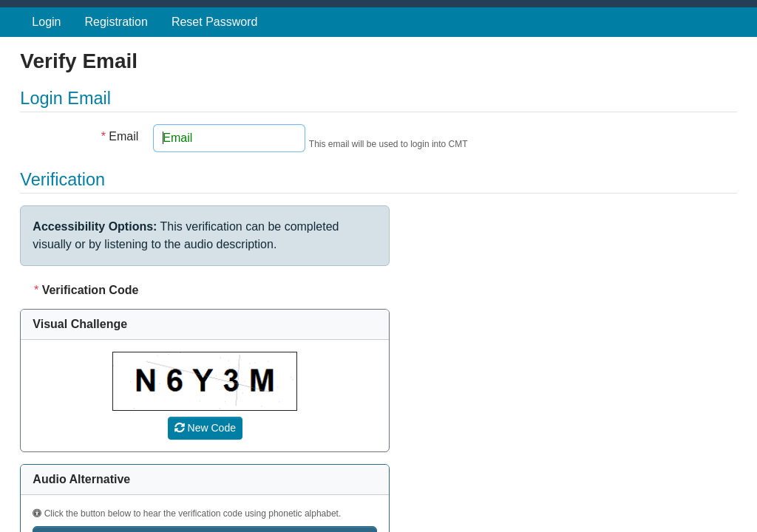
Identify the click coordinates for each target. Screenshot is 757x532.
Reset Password (215, 22)
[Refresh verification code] (205, 428)
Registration (116, 22)
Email (120, 136)
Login (46, 22)
